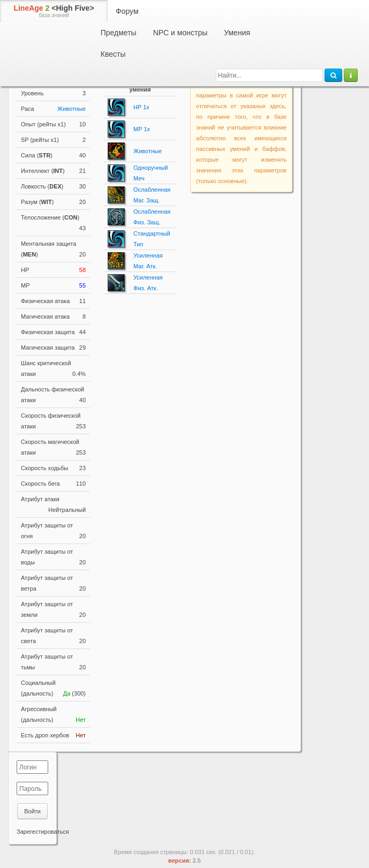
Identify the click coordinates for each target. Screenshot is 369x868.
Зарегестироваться (43, 832)
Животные (71, 109)
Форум (127, 11)
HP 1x (141, 107)
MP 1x (142, 129)
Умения (237, 33)
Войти (32, 811)
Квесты (113, 54)
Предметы (119, 33)
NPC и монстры (180, 33)
